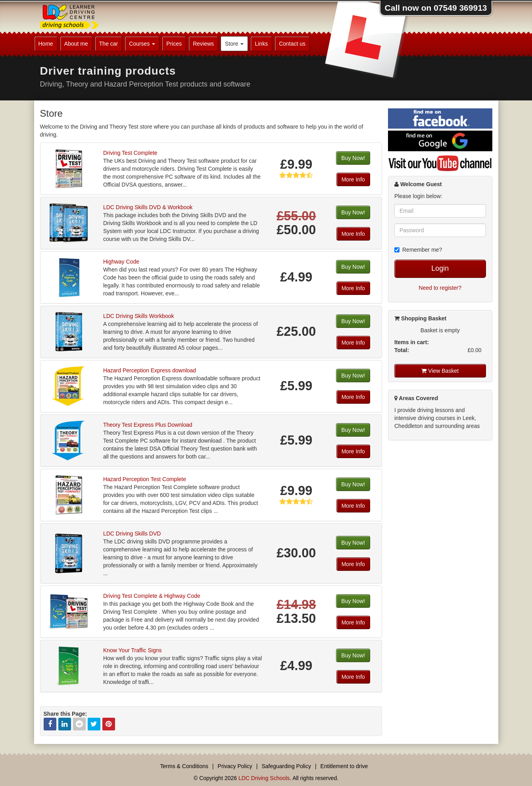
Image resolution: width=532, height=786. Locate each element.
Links (261, 44)
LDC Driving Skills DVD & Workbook (148, 207)
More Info (353, 179)
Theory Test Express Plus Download (148, 425)
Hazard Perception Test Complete (145, 479)
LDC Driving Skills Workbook (139, 316)
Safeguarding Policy (286, 766)
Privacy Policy (235, 766)
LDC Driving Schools (264, 778)
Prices (174, 44)
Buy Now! (353, 158)
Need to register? (440, 288)
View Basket (440, 371)
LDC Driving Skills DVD (132, 534)
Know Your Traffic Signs (133, 650)
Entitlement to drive (344, 766)
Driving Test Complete (130, 153)
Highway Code (121, 262)
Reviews (203, 44)
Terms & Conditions (184, 766)
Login (440, 268)
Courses (142, 44)
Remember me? (418, 250)
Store (234, 44)
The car (109, 44)
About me (76, 44)
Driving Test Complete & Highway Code (152, 596)
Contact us (292, 44)
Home (46, 44)
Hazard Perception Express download (150, 370)
